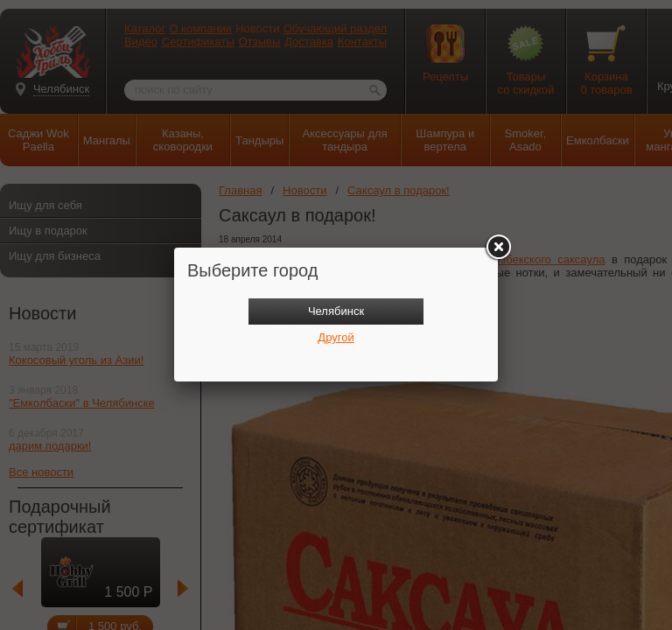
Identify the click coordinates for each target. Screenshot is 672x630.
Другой (336, 337)
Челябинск (336, 311)
